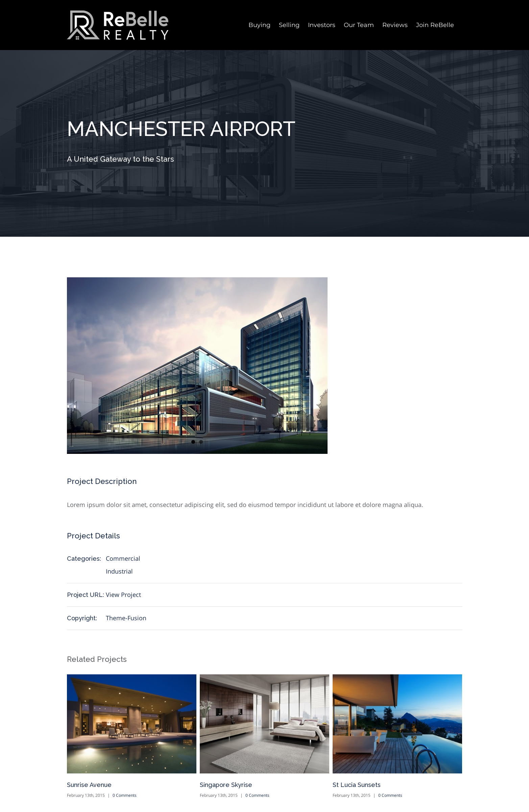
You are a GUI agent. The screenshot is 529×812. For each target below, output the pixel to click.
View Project (123, 595)
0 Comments (125, 795)
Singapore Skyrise (226, 785)
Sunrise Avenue (89, 785)
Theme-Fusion (126, 618)
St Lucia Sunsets (357, 785)
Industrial (119, 571)
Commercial (123, 558)
